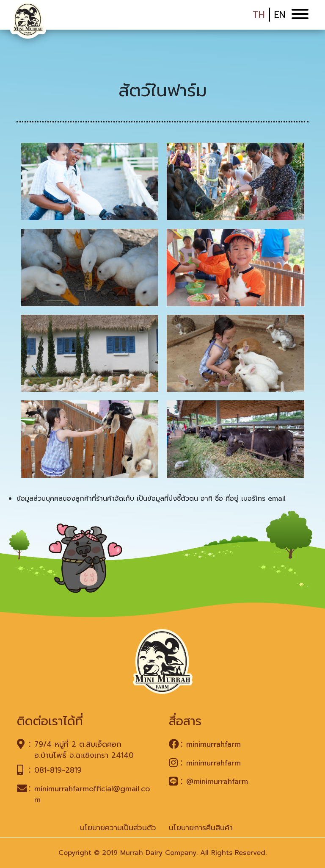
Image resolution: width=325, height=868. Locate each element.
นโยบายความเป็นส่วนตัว (118, 828)
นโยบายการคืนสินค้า (201, 828)
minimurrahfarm (213, 744)
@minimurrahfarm (217, 782)
